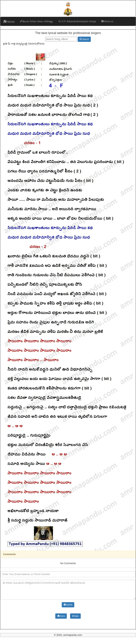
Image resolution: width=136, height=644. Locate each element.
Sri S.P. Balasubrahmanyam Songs (77, 21)
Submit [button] (68, 605)
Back (75, 616)
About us (107, 21)
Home (9, 22)
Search (84, 39)
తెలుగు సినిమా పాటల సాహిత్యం (36, 21)
